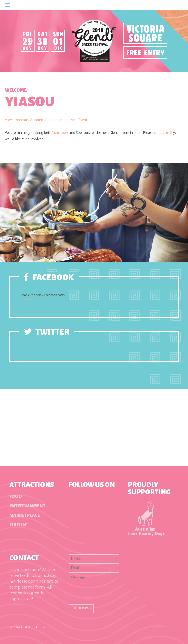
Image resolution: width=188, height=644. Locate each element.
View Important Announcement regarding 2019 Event (46, 120)
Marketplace (25, 515)
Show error (28, 299)
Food (16, 496)
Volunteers (60, 133)
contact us (162, 133)
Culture (18, 525)
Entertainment (27, 506)
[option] (94, 212)
